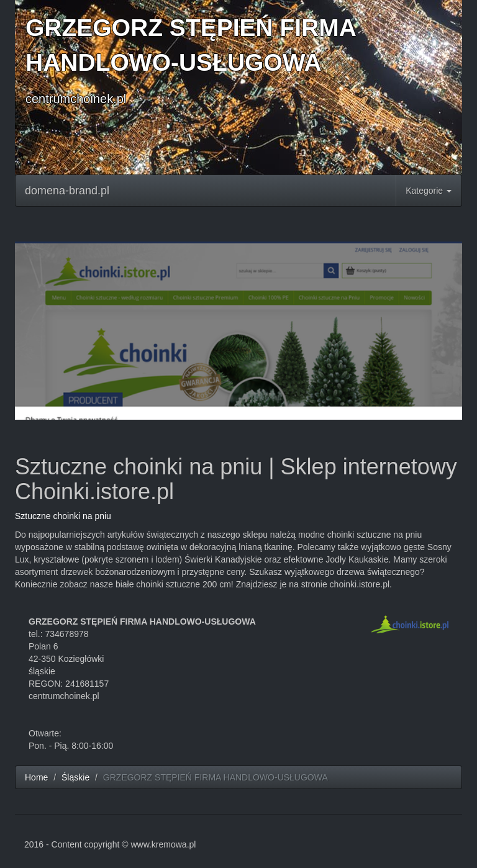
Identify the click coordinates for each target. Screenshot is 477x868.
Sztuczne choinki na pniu (63, 516)
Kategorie (429, 191)
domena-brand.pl (67, 191)
